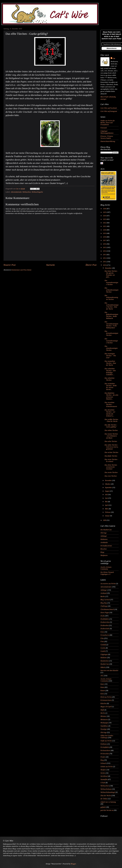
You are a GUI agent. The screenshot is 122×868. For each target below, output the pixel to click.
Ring (102, 760)
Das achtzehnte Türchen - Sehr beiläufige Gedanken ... (110, 372)
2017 (105, 240)
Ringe (102, 552)
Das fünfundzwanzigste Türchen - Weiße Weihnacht (111, 315)
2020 (105, 230)
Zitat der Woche (106, 796)
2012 (105, 258)
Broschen (104, 549)
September (109, 487)
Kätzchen (104, 703)
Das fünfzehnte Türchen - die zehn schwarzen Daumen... (111, 396)
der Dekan (104, 799)
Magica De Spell (106, 707)
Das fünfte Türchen (111, 456)
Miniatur (103, 716)
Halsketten (104, 539)
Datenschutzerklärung (108, 141)
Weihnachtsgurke (37, 192)
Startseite (50, 265)
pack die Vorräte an (107, 810)
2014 (105, 251)
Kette (102, 694)
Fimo (102, 641)
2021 (105, 226)
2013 (105, 255)
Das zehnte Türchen (111, 430)
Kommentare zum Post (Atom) (21, 270)
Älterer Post (91, 265)
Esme (102, 632)
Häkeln (103, 667)
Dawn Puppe (105, 613)
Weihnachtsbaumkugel (108, 792)
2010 (105, 265)
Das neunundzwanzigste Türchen (111, 282)
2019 (105, 233)
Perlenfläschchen (106, 546)
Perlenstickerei (105, 750)
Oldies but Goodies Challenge (107, 737)
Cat (114, 58)
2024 (105, 216)
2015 (105, 247)
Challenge (104, 606)
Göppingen (104, 654)
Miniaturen (104, 719)
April (107, 505)
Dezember (108, 268)
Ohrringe (104, 533)
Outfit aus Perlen (106, 741)
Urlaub (103, 783)
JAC (102, 676)
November (109, 480)
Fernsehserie (105, 635)
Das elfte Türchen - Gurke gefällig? (111, 426)
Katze (102, 687)
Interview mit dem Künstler (109, 670)
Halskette (104, 658)
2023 (105, 219)
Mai (106, 502)
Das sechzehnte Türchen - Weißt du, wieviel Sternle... (110, 387)
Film (102, 638)
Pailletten (104, 744)
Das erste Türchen (111, 476)
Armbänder (104, 542)
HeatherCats (105, 664)
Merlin (103, 713)
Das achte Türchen (111, 441)
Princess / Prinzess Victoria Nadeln (107, 137)
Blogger (73, 864)
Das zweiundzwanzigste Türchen (111, 341)
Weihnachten (27, 192)
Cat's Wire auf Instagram (109, 111)
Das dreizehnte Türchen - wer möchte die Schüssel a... (110, 413)
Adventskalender (16, 192)
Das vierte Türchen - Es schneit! (111, 460)
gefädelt (103, 807)
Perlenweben (105, 754)
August (107, 491)
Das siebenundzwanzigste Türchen (111, 297)
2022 (105, 223)
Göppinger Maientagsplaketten (107, 132)
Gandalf (103, 645)
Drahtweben (105, 625)
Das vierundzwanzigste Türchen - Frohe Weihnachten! (111, 325)
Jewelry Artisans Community (106, 568)
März (107, 509)
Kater (102, 684)
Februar (108, 512)
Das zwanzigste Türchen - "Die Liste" (110, 356)
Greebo (103, 648)
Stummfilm (104, 779)
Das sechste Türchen (111, 452)
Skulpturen (104, 555)
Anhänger (104, 536)
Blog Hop (104, 603)
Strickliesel (104, 776)
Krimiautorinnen (106, 700)
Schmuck (103, 763)
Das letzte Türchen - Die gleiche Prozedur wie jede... (111, 274)
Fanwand (104, 128)
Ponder (103, 757)
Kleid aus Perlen (106, 697)
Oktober (108, 484)
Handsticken (105, 661)
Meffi (102, 710)
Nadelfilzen (104, 726)
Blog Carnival (105, 600)
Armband (104, 593)
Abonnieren (112, 48)
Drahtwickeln (105, 629)
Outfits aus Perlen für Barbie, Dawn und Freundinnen (108, 123)
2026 (105, 209)
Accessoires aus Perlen (108, 584)
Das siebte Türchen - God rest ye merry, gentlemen (111, 447)
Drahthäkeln (105, 619)
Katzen (103, 691)
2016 (105, 244)
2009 (105, 520)
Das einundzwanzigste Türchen (111, 348)
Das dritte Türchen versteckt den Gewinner (111, 467)
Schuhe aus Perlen (107, 767)
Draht (102, 616)
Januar (107, 516)
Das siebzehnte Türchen (110, 379)
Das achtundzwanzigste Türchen (111, 290)
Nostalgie (104, 729)
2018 (105, 237)
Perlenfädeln (105, 747)
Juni (107, 498)
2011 (105, 262)
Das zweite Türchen (111, 472)
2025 (105, 212)
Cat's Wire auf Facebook (109, 108)
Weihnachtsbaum (106, 789)
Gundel (103, 651)
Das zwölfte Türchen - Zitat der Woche (111, 420)
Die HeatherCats (106, 530)
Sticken (103, 773)
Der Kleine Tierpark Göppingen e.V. (107, 573)
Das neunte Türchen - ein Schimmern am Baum (111, 436)
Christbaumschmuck (107, 609)
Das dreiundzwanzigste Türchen (111, 333)
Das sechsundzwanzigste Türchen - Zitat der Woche (111, 306)
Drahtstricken (105, 622)
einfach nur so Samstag (108, 802)
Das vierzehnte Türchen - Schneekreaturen (111, 404)
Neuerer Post (10, 265)
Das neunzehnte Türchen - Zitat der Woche (110, 363)
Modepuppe (104, 723)
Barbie (103, 596)
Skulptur (103, 770)
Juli (106, 495)
